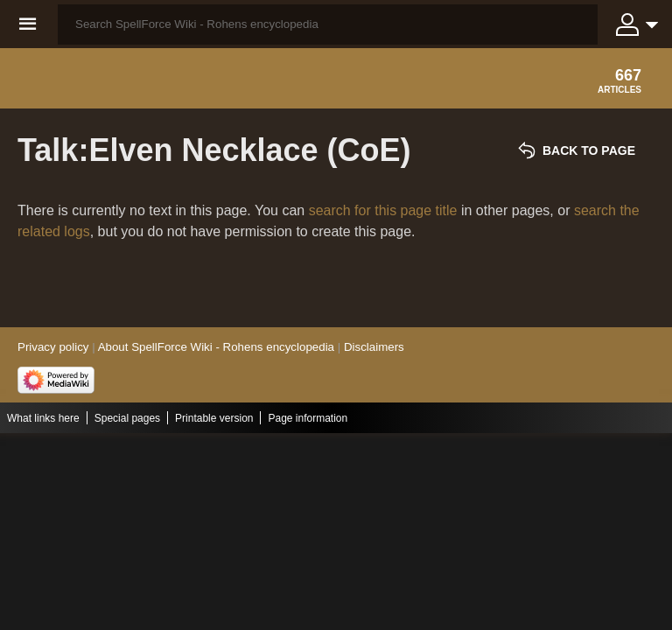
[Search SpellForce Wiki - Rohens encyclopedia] (328, 24)
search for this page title (383, 210)
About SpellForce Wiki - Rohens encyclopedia (216, 347)
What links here (43, 418)
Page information (308, 418)
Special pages (127, 418)
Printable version (214, 418)
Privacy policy (53, 347)
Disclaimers (374, 347)
